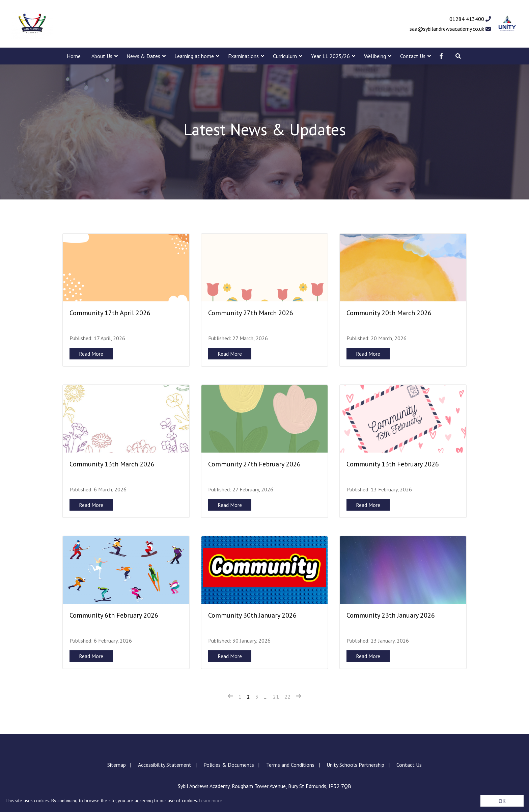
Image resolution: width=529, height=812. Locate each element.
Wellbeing (375, 56)
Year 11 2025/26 (330, 56)
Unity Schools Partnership (355, 765)
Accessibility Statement (165, 765)
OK (502, 801)
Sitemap (117, 765)
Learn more (211, 801)
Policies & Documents (229, 765)
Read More (91, 354)
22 (287, 697)
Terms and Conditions (290, 765)
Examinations (243, 56)
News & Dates (143, 56)
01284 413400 (470, 19)
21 (276, 697)
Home (74, 56)
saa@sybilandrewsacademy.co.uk (450, 29)
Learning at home (194, 56)
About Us (102, 56)
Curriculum (285, 56)
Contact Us (413, 56)
